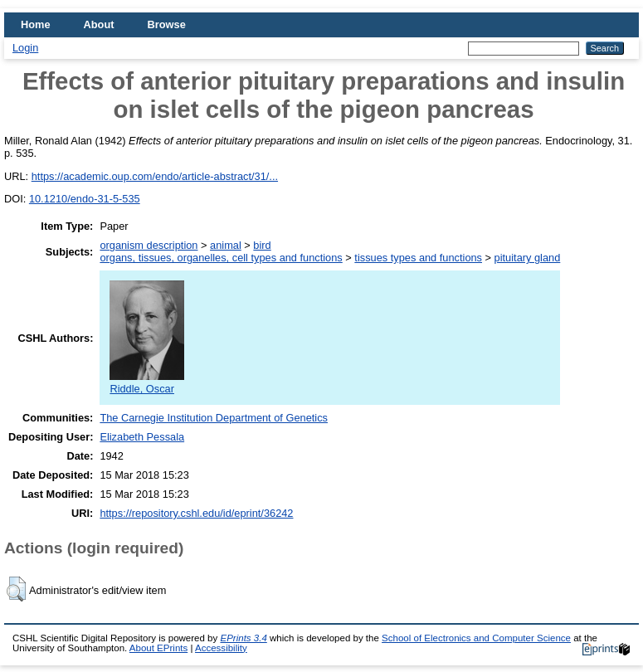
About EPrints (158, 648)
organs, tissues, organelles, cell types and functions (221, 258)
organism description (149, 245)
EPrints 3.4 (243, 638)
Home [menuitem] (36, 24)
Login (25, 48)
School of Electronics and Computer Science (476, 638)
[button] (16, 589)
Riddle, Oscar (147, 382)
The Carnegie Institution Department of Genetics (214, 418)
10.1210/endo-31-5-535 (85, 199)
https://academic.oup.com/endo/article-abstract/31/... (155, 176)
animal (226, 245)
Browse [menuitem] (167, 24)
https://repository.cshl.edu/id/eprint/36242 (196, 513)
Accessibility (221, 648)
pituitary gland (528, 258)
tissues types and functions (418, 258)
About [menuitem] (99, 24)
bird (262, 245)
